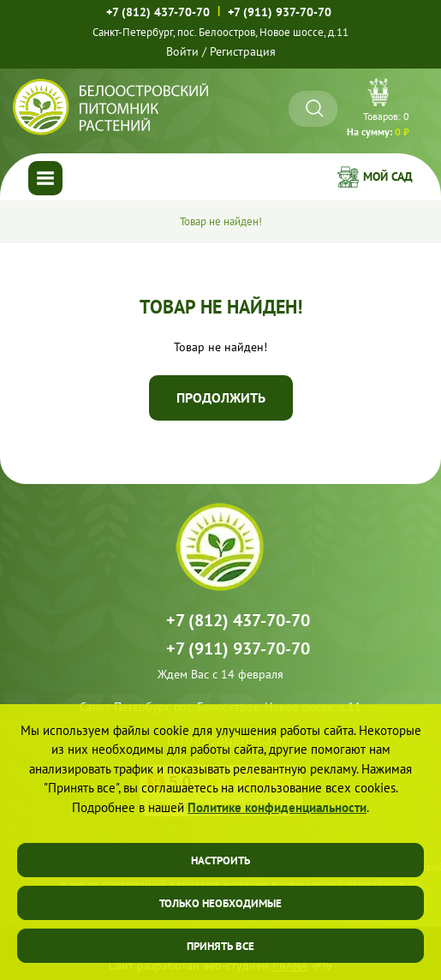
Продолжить (221, 397)
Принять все (220, 946)
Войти (182, 51)
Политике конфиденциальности (277, 807)
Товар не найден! (221, 221)
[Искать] (315, 108)
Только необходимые (220, 903)
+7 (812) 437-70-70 (158, 12)
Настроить (220, 860)
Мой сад (388, 176)
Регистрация (243, 51)
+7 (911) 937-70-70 (280, 12)
